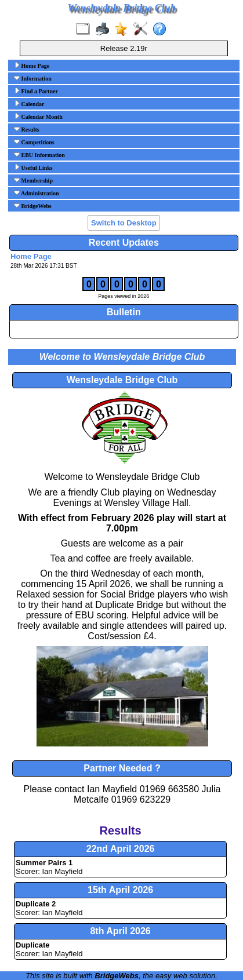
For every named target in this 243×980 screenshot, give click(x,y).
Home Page (32, 65)
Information (33, 78)
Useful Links (33, 167)
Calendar (29, 104)
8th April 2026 (120, 931)
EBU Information (39, 155)
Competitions (34, 142)
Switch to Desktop (124, 223)
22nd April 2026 (121, 849)
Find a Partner (36, 91)
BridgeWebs (33, 206)
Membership (33, 180)
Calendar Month (38, 116)
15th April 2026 (120, 890)
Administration (37, 193)
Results (27, 129)
